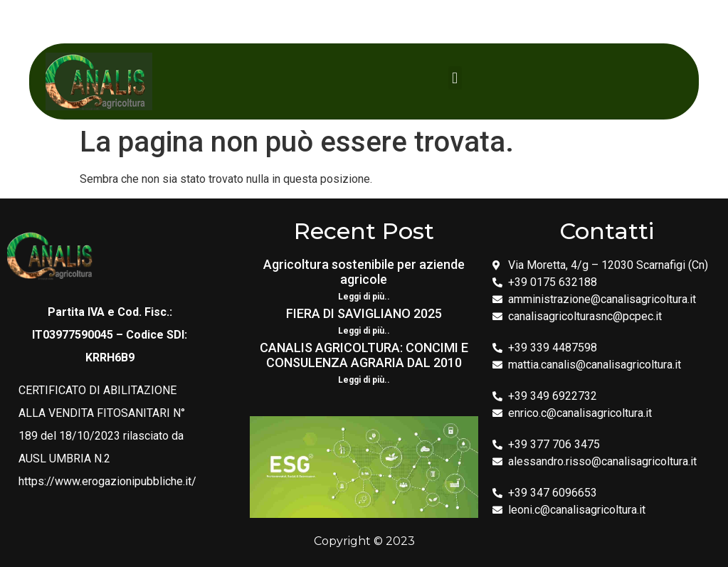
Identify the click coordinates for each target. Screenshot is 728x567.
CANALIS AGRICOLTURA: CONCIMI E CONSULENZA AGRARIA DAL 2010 (364, 355)
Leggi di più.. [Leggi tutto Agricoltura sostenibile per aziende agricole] (364, 297)
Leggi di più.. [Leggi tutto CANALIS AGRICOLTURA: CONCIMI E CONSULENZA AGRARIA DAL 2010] (364, 380)
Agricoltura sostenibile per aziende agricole (364, 272)
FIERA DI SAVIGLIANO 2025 (364, 313)
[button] (455, 78)
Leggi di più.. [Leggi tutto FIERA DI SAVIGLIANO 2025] (364, 331)
